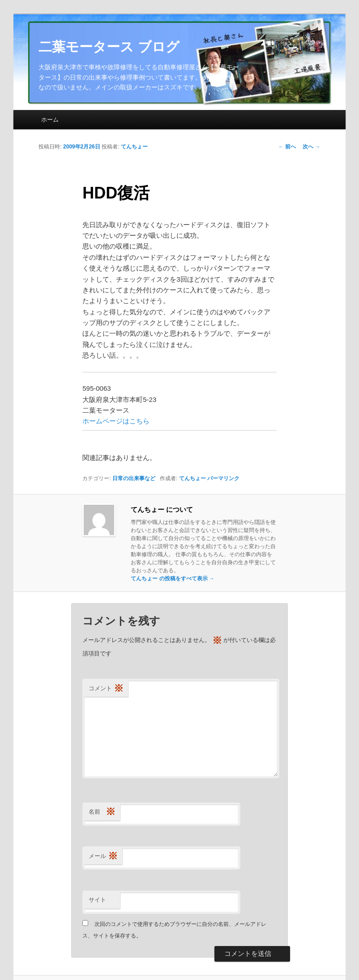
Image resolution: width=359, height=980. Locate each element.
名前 (102, 812)
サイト (97, 900)
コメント (106, 689)
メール (103, 856)
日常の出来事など (134, 478)
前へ (287, 147)
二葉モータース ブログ (109, 47)
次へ (311, 147)
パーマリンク (223, 478)
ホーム (50, 120)
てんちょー (134, 147)
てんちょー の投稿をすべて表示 (173, 579)
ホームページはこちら (116, 421)
